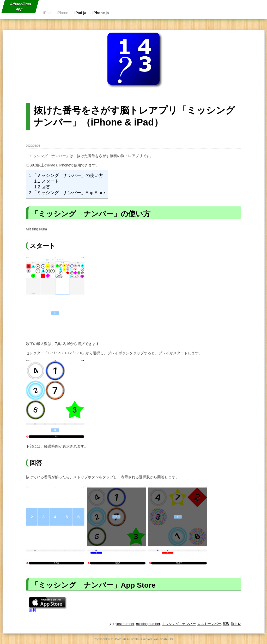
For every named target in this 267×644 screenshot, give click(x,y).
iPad (47, 13)
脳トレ (236, 624)
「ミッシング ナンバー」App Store (67, 193)
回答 (42, 187)
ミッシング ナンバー (179, 624)
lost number (125, 624)
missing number (148, 624)
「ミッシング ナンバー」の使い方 (66, 175)
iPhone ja (101, 13)
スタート (47, 181)
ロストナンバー (209, 624)
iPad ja (80, 13)
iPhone (63, 13)
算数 (226, 624)
